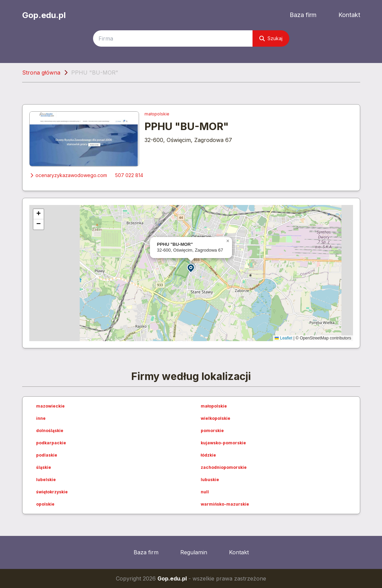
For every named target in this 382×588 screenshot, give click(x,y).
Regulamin (194, 552)
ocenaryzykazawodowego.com (68, 175)
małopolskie (157, 114)
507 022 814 (129, 175)
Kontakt (349, 15)
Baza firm (303, 15)
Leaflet (283, 338)
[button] (191, 268)
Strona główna (41, 73)
